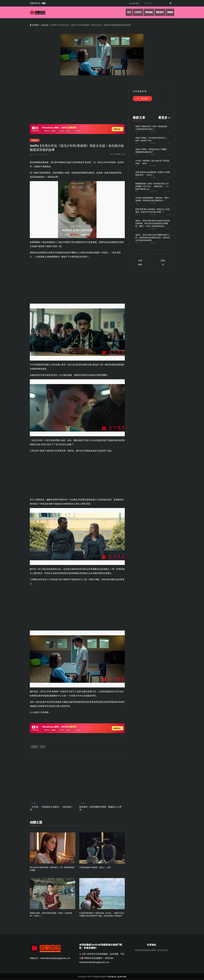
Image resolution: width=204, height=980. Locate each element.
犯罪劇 (34, 747)
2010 (153, 243)
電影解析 (159, 12)
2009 (153, 229)
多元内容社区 (163, 950)
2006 (153, 177)
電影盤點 (147, 12)
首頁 (125, 12)
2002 (153, 143)
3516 (116, 154)
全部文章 (48, 25)
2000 (153, 132)
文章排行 (135, 12)
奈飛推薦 (35, 25)
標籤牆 (170, 12)
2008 (153, 192)
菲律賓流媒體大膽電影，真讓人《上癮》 (96, 868)
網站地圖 (132, 3)
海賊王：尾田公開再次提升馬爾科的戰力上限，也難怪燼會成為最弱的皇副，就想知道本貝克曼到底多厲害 (153, 238)
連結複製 (142, 99)
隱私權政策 (112, 977)
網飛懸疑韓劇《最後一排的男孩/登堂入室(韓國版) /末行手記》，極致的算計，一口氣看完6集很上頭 (152, 186)
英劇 (42, 747)
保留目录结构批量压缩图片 (146, 950)
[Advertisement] (77, 102)
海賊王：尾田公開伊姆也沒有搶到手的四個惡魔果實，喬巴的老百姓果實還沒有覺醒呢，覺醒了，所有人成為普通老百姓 (153, 223)
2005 (153, 166)
